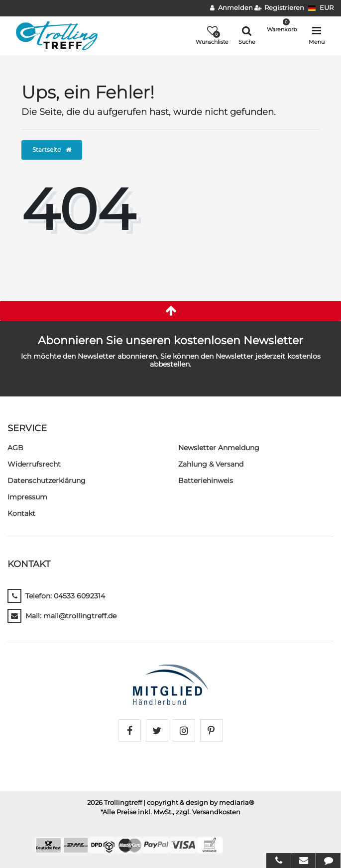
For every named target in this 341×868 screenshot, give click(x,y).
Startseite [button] (52, 149)
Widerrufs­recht (34, 464)
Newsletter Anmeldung (219, 448)
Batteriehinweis (206, 481)
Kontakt (21, 513)
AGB (15, 448)
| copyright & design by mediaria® (199, 803)
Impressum (27, 497)
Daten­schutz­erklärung (47, 481)
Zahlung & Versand (211, 464)
